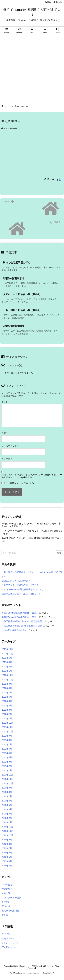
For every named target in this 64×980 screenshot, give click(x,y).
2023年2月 (7, 667)
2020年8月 (7, 792)
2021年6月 (7, 749)
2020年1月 (7, 822)
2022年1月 (7, 718)
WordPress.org (9, 947)
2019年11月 (7, 831)
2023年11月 (7, 649)
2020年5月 (7, 805)
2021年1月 (7, 770)
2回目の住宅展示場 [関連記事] (14, 278)
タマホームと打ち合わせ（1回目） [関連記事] (22, 294)
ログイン (6, 934)
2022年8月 (7, 688)
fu (60, 179)
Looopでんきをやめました (14, 630)
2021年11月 (7, 727)
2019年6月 (7, 853)
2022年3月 (7, 710)
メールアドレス (10, 446)
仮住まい (6, 902)
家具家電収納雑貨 (10, 911)
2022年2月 (7, 714)
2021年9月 (7, 736)
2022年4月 (7, 705)
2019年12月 (7, 827)
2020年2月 (7, 818)
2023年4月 (7, 662)
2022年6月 (7, 697)
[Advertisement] (32, 68)
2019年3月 (7, 866)
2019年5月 (7, 857)
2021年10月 (7, 731)
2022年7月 (7, 692)
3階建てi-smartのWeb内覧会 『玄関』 (20, 613)
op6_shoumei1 (23, 106)
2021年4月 (7, 757)
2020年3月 (7, 814)
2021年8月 (7, 740)
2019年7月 (7, 848)
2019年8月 (7, 844)
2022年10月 (7, 680)
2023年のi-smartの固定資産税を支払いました (24, 589)
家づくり (6, 906)
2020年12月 (7, 775)
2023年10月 (7, 654)
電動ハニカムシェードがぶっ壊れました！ (22, 594)
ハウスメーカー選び (11, 898)
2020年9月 (7, 788)
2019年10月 (7, 835)
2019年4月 (7, 861)
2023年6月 (7, 658)
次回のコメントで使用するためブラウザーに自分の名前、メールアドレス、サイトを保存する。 (32, 476)
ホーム (7, 106)
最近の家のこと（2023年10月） (17, 581)
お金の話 (6, 893)
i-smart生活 (7, 885)
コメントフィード (10, 943)
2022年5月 (7, 701)
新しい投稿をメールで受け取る (19, 483)
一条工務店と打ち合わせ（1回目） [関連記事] (22, 310)
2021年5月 (7, 753)
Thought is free (48, 973)
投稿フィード (8, 938)
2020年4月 (7, 809)
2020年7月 (7, 796)
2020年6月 (7, 801)
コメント (6, 402)
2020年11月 (7, 779)
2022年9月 (7, 684)
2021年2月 (7, 766)
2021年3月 (7, 762)
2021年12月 (7, 723)
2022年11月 (7, 675)
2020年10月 (7, 783)
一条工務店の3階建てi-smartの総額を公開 (22, 621)
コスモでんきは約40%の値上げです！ (20, 585)
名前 (4, 433)
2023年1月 (7, 671)
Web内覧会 (7, 889)
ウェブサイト (8, 459)
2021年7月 (7, 744)
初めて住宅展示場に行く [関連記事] (17, 263)
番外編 (5, 915)
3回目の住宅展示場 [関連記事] (14, 326)
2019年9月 (7, 840)
